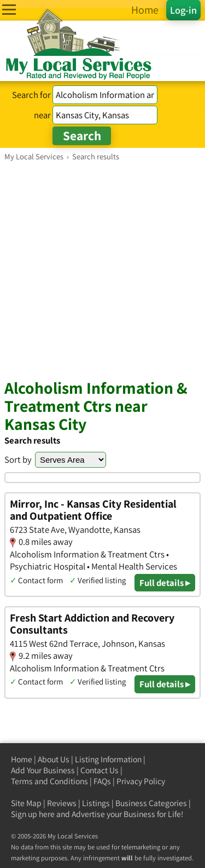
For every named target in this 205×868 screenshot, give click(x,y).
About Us (54, 759)
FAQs (102, 781)
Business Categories (151, 803)
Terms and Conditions (49, 781)
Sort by (18, 459)
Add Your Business (43, 770)
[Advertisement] (102, 270)
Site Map (26, 803)
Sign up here (33, 814)
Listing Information (108, 759)
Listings (96, 803)
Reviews (62, 803)
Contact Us (99, 770)
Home (22, 759)
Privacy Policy (141, 781)
